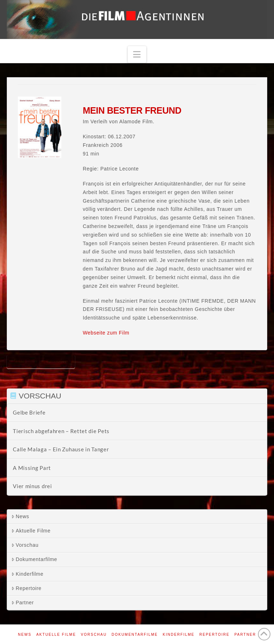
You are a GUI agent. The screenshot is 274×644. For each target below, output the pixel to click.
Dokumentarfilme (34, 559)
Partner (23, 603)
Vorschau (25, 545)
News (20, 516)
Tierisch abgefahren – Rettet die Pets (61, 431)
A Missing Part (32, 468)
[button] (137, 55)
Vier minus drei (32, 486)
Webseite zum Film (106, 333)
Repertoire (26, 588)
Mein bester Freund (41, 361)
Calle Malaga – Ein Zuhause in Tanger (61, 449)
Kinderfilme (27, 574)
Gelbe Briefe (29, 412)
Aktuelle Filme (31, 531)
